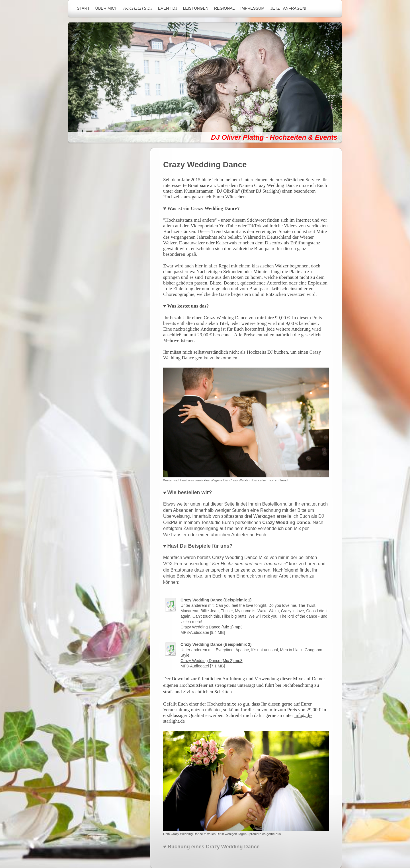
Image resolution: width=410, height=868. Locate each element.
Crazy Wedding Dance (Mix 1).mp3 (212, 627)
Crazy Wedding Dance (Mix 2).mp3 (212, 661)
